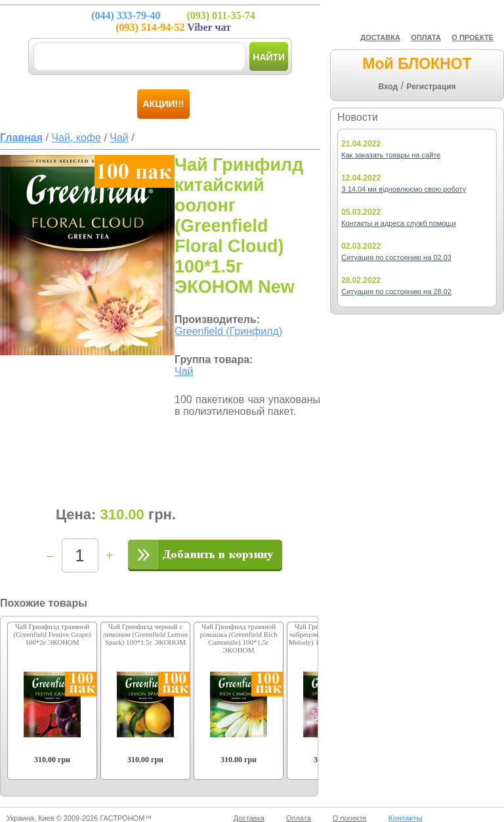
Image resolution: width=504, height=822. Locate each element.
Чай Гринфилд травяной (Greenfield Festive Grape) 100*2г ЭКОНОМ (52, 634)
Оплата (299, 818)
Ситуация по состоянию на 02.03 (396, 257)
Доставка (249, 818)
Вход (388, 87)
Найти (269, 57)
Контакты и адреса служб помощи (399, 223)
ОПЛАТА (426, 37)
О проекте (350, 818)
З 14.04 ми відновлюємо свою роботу (404, 189)
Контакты (406, 818)
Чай (184, 371)
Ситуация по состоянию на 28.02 (396, 292)
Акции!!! (164, 104)
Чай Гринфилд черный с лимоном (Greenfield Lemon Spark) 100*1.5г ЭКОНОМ (145, 634)
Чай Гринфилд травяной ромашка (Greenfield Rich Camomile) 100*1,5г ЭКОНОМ (238, 638)
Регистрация (431, 87)
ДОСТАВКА (380, 37)
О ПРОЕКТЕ (472, 37)
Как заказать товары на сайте (391, 155)
